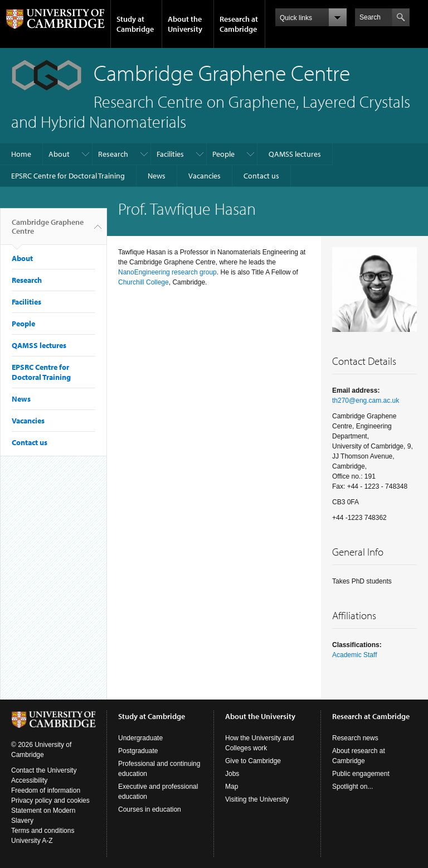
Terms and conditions (43, 831)
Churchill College (144, 282)
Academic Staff (354, 655)
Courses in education (150, 809)
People (223, 154)
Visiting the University (257, 799)
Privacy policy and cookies (50, 801)
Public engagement (361, 774)
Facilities (170, 154)
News (157, 176)
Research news (355, 738)
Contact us (261, 176)
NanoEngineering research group (167, 272)
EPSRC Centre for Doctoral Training (68, 176)
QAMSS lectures (295, 154)
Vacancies (205, 176)
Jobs (232, 774)
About (59, 154)
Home (21, 154)
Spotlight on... (352, 787)
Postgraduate (138, 751)
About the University (185, 24)
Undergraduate (140, 738)
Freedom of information (46, 790)
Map (232, 787)
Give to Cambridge (253, 761)
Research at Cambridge (239, 24)
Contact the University (44, 770)
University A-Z (32, 841)
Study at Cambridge (135, 24)
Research (113, 154)
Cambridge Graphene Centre (48, 231)
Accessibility (29, 780)
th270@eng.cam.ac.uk (366, 401)
